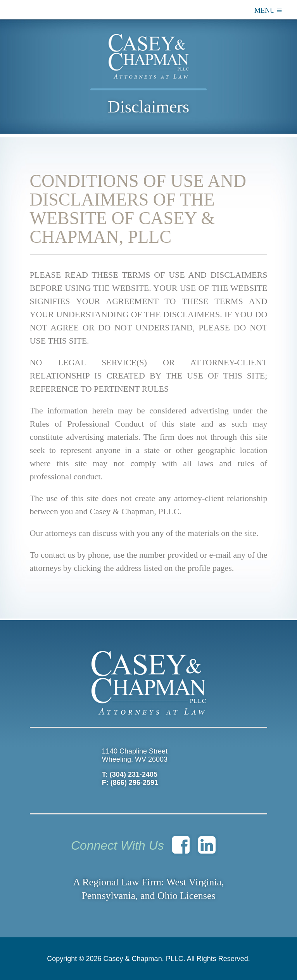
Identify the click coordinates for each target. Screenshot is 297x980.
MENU (268, 10)
